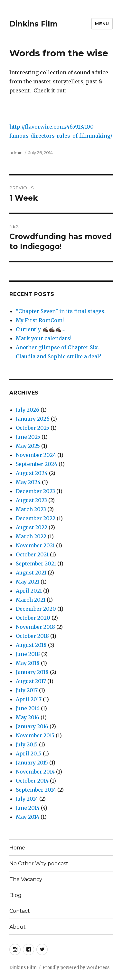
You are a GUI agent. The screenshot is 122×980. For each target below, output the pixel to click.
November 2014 (35, 772)
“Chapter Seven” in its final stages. (61, 311)
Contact (20, 911)
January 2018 (32, 672)
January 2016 (32, 726)
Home (17, 848)
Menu (102, 24)
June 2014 (28, 808)
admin (16, 153)
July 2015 (27, 744)
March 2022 (31, 536)
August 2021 (31, 573)
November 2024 (36, 455)
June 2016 (28, 708)
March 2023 (31, 509)
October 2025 (33, 428)
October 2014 (32, 781)
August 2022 (32, 527)
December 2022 (36, 518)
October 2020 (33, 618)
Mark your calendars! (44, 338)
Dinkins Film (33, 24)
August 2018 (31, 645)
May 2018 (28, 663)
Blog (15, 895)
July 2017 (27, 690)
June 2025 (28, 437)
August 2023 (31, 500)
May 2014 (28, 817)
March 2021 (31, 600)
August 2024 (32, 473)
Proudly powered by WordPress (76, 968)
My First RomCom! (40, 320)
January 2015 (32, 763)
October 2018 (32, 636)
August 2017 (31, 681)
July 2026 (28, 410)
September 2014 (36, 790)
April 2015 (29, 753)
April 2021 (29, 591)
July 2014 (27, 799)
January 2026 (33, 419)
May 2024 (28, 482)
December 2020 (36, 609)
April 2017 (29, 699)
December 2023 (35, 491)
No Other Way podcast (39, 864)
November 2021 (35, 545)
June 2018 (28, 654)
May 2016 (28, 717)
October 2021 (32, 554)
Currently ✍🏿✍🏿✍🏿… (41, 329)
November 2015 (35, 735)
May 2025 (28, 446)
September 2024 (37, 464)
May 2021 (28, 582)
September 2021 (36, 564)
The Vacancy (26, 879)
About (18, 927)
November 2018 (35, 627)
